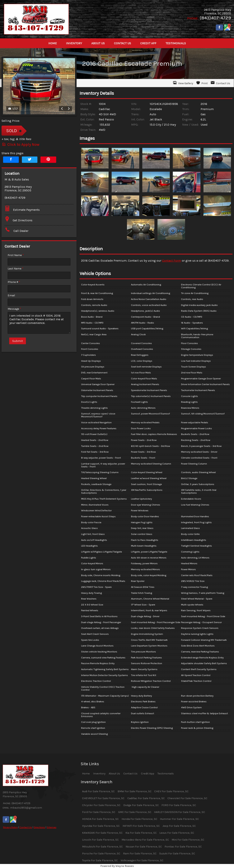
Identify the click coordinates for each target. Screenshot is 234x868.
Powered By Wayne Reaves (117, 866)
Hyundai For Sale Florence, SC (101, 826)
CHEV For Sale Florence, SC (171, 791)
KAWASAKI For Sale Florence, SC (102, 833)
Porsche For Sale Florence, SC (101, 854)
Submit (18, 341)
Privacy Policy (10, 827)
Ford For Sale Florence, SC (99, 812)
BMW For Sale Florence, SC (135, 791)
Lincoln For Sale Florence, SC (100, 840)
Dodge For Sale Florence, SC (141, 805)
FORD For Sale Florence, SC (179, 805)
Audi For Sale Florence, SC (98, 791)
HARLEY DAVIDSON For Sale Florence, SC (180, 812)
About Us (114, 774)
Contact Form (172, 261)
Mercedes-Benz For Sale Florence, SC (145, 840)
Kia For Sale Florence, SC (141, 833)
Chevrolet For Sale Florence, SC (187, 798)
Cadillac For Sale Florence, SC (146, 798)
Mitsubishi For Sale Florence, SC (102, 847)
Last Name (16, 269)
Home (86, 774)
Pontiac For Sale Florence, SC (183, 847)
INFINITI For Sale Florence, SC (141, 826)
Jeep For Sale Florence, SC (179, 826)
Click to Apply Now (20, 145)
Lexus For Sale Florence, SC (177, 833)
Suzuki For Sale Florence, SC (177, 854)
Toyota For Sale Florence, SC (100, 860)
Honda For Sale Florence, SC (139, 819)
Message (14, 309)
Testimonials (166, 774)
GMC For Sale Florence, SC (135, 812)
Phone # (14, 282)
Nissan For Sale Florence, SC (144, 847)
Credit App (148, 774)
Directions (39, 827)
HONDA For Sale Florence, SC (100, 819)
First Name (16, 255)
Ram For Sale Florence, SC (140, 854)
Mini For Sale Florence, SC (188, 840)
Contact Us (26, 827)
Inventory (99, 774)
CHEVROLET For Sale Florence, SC (103, 798)
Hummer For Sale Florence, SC (179, 819)
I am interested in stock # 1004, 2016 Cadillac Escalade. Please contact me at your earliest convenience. (39, 323)
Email (11, 295)
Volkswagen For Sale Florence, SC (142, 860)
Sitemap (52, 827)
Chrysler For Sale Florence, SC (101, 805)
